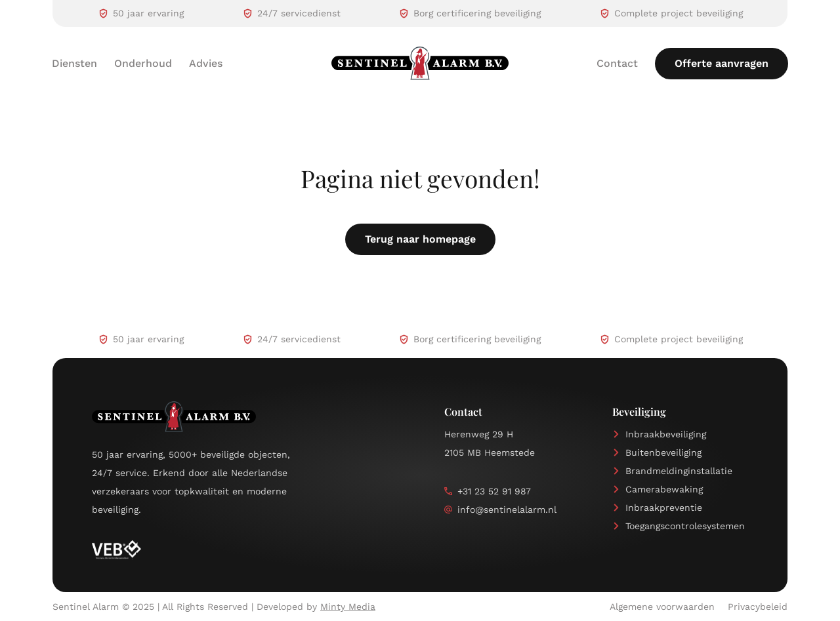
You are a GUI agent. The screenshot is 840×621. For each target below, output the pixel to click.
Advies (206, 63)
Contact (617, 63)
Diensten (74, 63)
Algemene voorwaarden (662, 607)
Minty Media (348, 607)
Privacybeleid (758, 607)
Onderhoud (143, 63)
